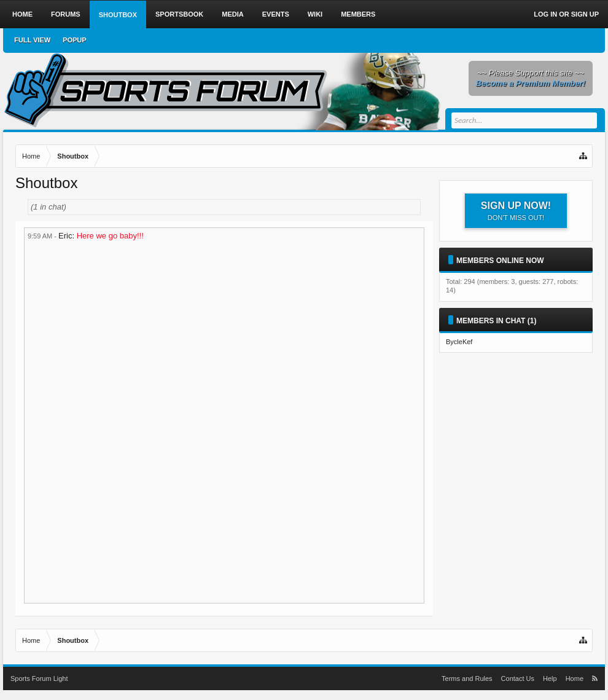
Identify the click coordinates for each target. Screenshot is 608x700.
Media (232, 14)
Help (550, 678)
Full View (32, 40)
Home (22, 14)
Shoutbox (118, 15)
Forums (66, 14)
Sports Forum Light (39, 678)
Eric (65, 236)
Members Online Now (500, 261)
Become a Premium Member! (531, 83)
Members (358, 14)
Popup (75, 40)
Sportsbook (179, 14)
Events (276, 14)
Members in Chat (491, 321)
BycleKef (459, 342)
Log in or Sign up (566, 14)
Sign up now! (516, 211)
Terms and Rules (467, 678)
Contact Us (518, 678)
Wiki (315, 14)
